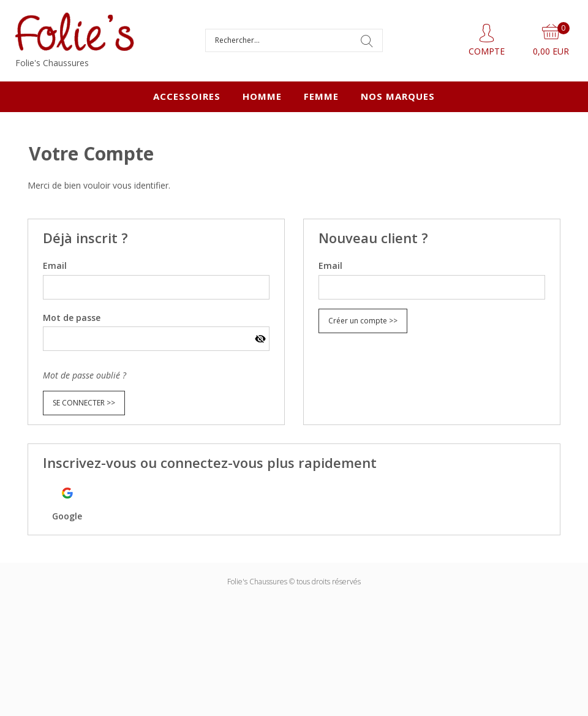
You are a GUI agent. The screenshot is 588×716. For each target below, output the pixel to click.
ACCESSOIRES (187, 96)
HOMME (262, 96)
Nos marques (398, 96)
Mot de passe (72, 318)
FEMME (321, 96)
